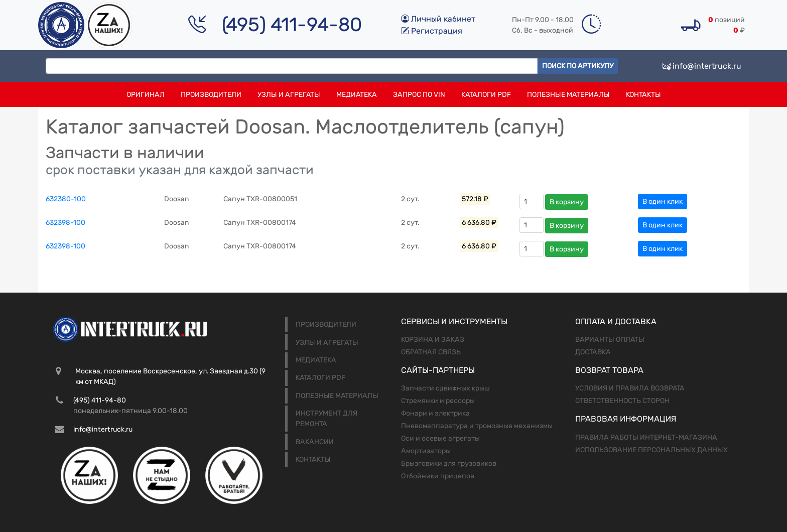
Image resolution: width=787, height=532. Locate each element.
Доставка (593, 352)
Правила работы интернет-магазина (646, 437)
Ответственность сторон (622, 401)
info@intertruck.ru (702, 66)
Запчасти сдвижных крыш (445, 388)
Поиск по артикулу (578, 66)
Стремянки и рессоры (438, 401)
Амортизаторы (426, 451)
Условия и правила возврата (630, 388)
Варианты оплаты (610, 340)
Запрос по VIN (419, 95)
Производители (211, 95)
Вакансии (315, 442)
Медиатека (357, 95)
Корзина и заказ (433, 340)
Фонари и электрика (435, 413)
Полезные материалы (568, 95)
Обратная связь (431, 352)
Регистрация (432, 31)
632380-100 (66, 199)
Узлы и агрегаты (289, 95)
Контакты (643, 95)
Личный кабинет (438, 19)
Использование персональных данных (651, 450)
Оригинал (146, 95)
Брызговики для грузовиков (449, 463)
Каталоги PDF (486, 95)
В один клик (663, 202)
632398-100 (65, 223)
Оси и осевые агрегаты (440, 438)
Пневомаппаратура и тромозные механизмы (477, 426)
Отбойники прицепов (438, 476)
